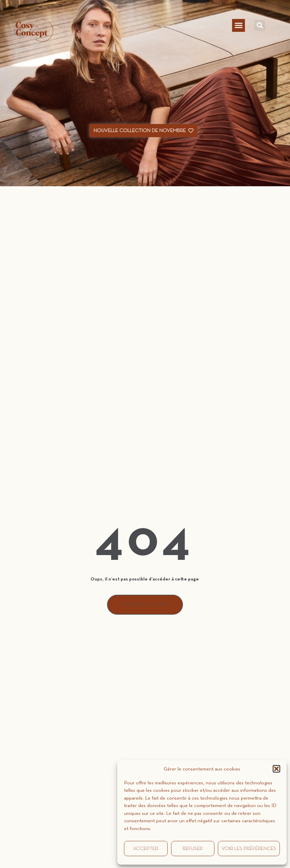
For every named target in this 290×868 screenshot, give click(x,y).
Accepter (146, 849)
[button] (276, 769)
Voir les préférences (249, 849)
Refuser (193, 849)
